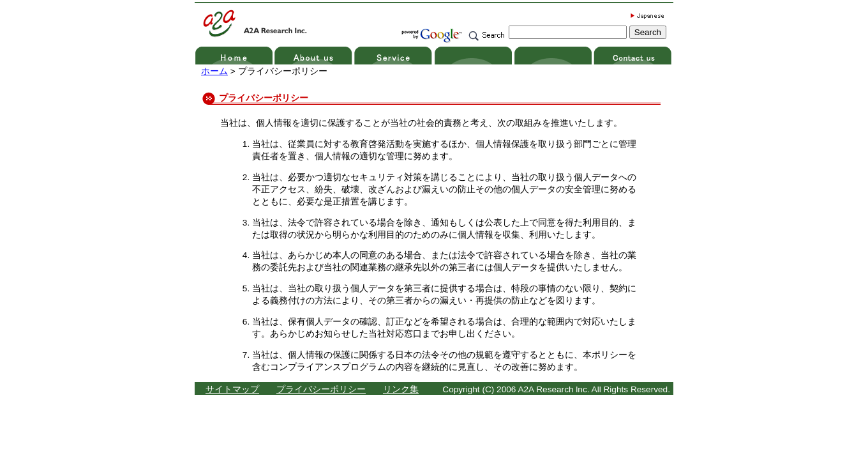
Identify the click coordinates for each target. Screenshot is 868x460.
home (235, 56)
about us (314, 56)
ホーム (214, 71)
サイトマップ (232, 389)
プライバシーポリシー (321, 389)
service (394, 56)
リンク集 (401, 389)
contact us (633, 56)
